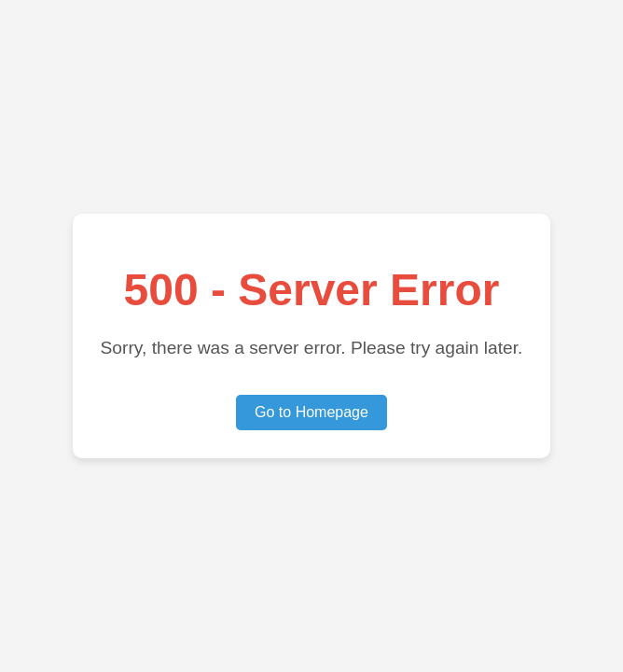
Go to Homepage (311, 412)
